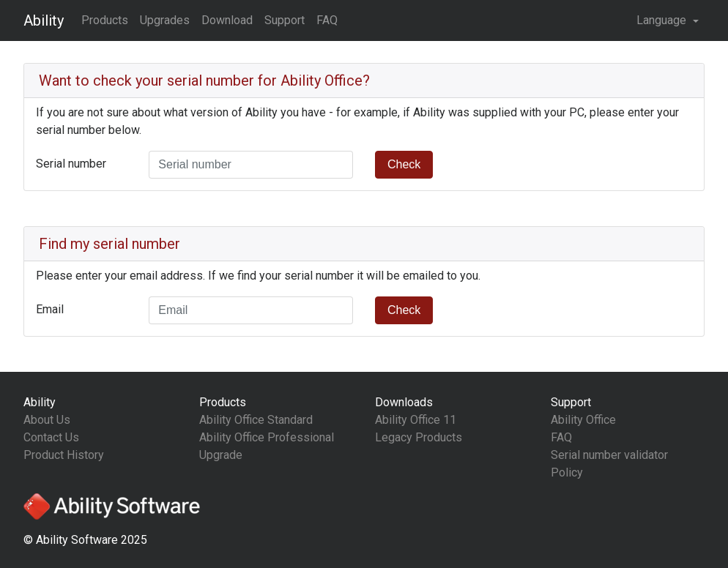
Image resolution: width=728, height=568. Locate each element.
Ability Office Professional (267, 437)
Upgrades (165, 20)
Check (404, 164)
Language (663, 20)
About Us (47, 420)
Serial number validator (609, 455)
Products (105, 20)
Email (50, 309)
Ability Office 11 (416, 420)
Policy (567, 472)
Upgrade (221, 455)
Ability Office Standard (256, 420)
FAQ (327, 20)
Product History (64, 455)
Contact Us (51, 437)
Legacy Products (419, 437)
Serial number (71, 164)
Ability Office (583, 420)
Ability (44, 20)
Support (285, 20)
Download (227, 20)
